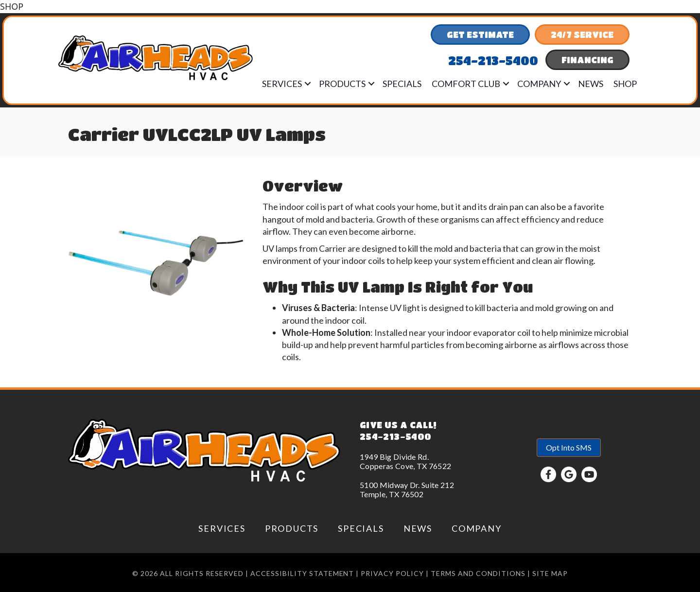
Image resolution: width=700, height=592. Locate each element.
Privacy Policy (392, 573)
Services (282, 84)
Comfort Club (466, 84)
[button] (308, 84)
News (591, 84)
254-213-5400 (395, 436)
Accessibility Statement (302, 573)
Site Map (550, 573)
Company (539, 84)
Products (342, 84)
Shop (625, 84)
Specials (402, 84)
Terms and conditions (478, 573)
